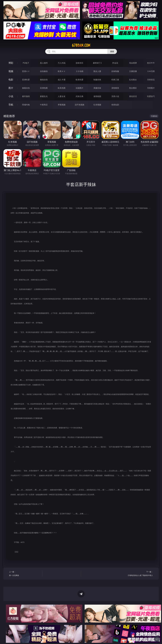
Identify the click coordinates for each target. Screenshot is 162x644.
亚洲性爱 (26, 80)
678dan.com (81, 45)
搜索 (112, 51)
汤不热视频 (80, 105)
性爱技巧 (151, 96)
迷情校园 (97, 96)
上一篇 (25, 574)
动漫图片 (80, 88)
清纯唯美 (115, 88)
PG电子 (26, 63)
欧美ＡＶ (62, 71)
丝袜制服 (115, 71)
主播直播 (133, 71)
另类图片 (151, 88)
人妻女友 (62, 96)
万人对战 (62, 63)
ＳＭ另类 (151, 71)
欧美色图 (62, 88)
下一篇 (137, 574)
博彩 (11, 63)
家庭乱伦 (44, 96)
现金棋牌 (133, 63)
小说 (11, 96)
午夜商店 (44, 105)
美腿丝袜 (97, 88)
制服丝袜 (97, 80)
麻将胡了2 (97, 63)
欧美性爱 (80, 80)
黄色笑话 (133, 96)
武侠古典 (80, 96)
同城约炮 (26, 105)
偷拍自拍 (44, 80)
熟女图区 (133, 88)
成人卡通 (62, 80)
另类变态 (151, 80)
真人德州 (44, 63)
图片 (11, 88)
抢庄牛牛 (151, 63)
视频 (11, 71)
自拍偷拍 (44, 71)
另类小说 (115, 96)
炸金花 (115, 63)
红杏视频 (97, 105)
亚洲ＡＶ (26, 71)
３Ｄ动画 (80, 71)
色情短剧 (115, 105)
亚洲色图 (44, 88)
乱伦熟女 (133, 80)
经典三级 (115, 80)
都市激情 (26, 96)
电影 (11, 80)
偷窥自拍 (26, 88)
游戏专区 (80, 63)
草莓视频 (62, 105)
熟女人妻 (97, 71)
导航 (11, 105)
